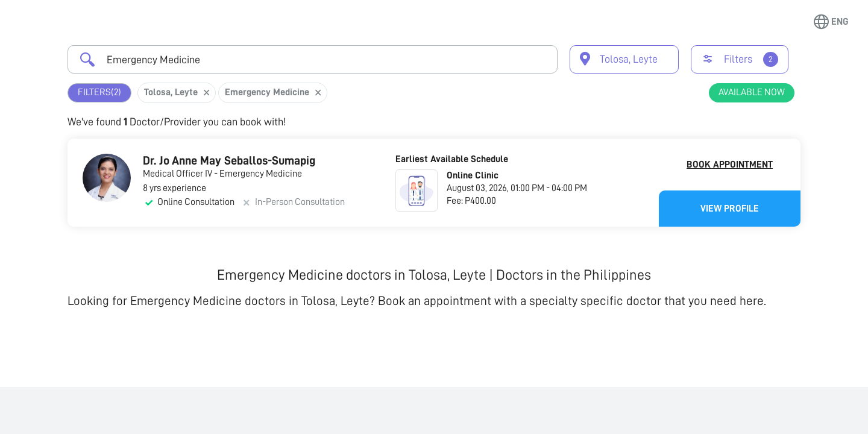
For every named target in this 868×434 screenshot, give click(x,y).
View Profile (730, 209)
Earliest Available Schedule (452, 159)
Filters (99, 93)
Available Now (752, 92)
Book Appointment (730, 165)
